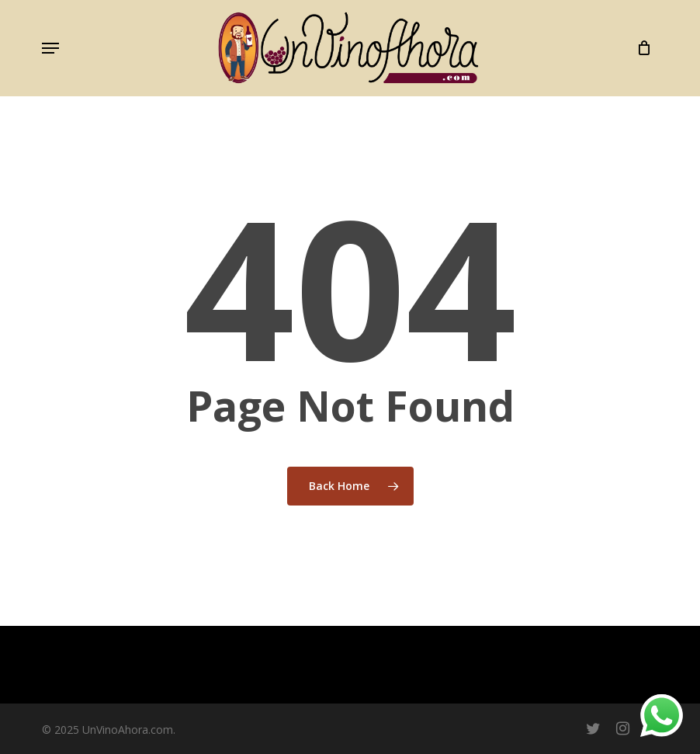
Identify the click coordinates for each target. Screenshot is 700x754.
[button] (50, 48)
